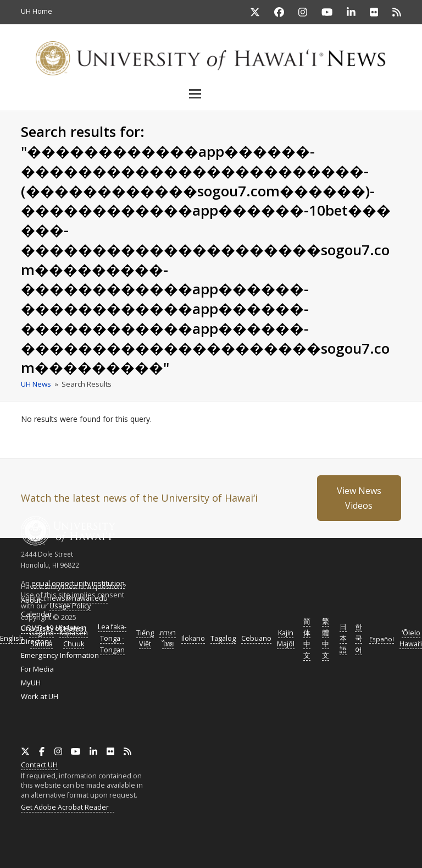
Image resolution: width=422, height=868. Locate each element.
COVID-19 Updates (52, 628)
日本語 (343, 638)
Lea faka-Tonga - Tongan (112, 638)
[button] (211, 94)
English (12, 638)
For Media (37, 669)
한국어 (359, 638)
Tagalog (223, 638)
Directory (36, 641)
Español (382, 639)
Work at (40, 696)
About (31, 600)
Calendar (37, 614)
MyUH (31, 683)
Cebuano (256, 638)
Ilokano (193, 638)
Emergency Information (60, 655)
